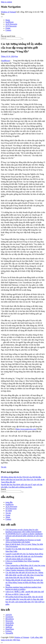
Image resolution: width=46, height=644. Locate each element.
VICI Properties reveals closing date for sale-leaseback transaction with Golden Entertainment (23, 531)
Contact (8, 30)
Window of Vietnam (8, 12)
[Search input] (11, 38)
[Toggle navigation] (2, 17)
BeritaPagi (9, 625)
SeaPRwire (10, 22)
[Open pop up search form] (2, 35)
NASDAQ (9, 617)
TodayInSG (10, 623)
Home (8, 20)
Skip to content (6, 2)
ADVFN (9, 615)
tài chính (9, 511)
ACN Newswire (11, 24)
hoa (16, 56)
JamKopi (9, 627)
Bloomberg (10, 619)
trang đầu (9, 502)
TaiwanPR (9, 633)
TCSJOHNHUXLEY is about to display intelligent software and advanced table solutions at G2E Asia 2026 (24, 536)
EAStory (9, 631)
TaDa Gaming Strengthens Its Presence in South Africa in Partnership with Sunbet (23, 541)
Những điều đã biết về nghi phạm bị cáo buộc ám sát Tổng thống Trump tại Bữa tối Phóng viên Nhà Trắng (24, 583)
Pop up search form (8, 36)
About (8, 517)
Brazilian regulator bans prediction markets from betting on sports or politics (23, 588)
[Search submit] (22, 39)
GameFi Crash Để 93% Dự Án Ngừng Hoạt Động (24, 554)
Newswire (9, 621)
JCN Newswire (11, 26)
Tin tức (4, 467)
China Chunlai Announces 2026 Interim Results (23, 570)
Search (3, 489)
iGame (8, 28)
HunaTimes (10, 629)
